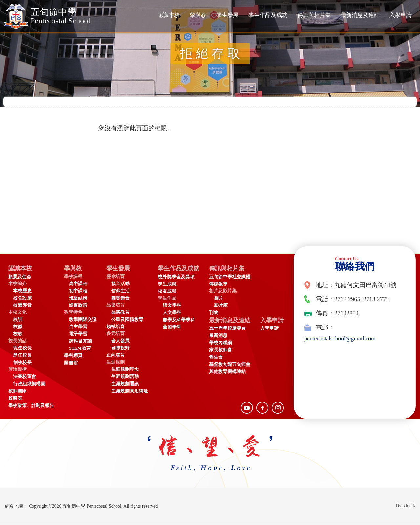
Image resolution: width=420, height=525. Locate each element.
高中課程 (78, 284)
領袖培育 (115, 327)
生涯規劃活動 (125, 377)
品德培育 (115, 305)
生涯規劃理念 (125, 370)
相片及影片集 (225, 291)
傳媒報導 (220, 284)
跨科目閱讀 (80, 341)
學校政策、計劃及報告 (31, 406)
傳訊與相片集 (314, 15)
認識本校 (169, 15)
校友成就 (167, 292)
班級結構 (78, 298)
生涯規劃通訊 (125, 384)
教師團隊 (17, 391)
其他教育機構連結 (230, 373)
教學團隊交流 (83, 320)
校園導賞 (22, 306)
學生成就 (167, 284)
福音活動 (120, 284)
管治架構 (17, 370)
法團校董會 (25, 377)
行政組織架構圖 (29, 384)
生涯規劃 (115, 362)
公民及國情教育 (127, 320)
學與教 (198, 15)
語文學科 (172, 306)
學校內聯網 (223, 344)
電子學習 (78, 334)
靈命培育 (115, 277)
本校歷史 (22, 291)
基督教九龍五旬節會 (232, 365)
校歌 (18, 334)
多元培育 (115, 334)
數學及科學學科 (179, 320)
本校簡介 (17, 284)
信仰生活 (120, 291)
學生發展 (227, 15)
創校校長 (22, 363)
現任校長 (22, 348)
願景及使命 (20, 277)
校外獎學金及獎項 (176, 277)
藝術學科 (172, 327)
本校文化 (17, 313)
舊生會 (218, 358)
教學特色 (73, 313)
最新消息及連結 (360, 15)
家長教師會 (223, 351)
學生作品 (167, 298)
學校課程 (73, 277)
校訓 (18, 320)
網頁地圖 (14, 506)
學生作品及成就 (268, 15)
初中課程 (78, 291)
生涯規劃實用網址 (130, 391)
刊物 (216, 313)
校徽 (18, 327)
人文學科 (172, 313)
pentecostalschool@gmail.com (341, 338)
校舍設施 (22, 298)
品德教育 (120, 313)
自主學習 (78, 327)
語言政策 (78, 306)
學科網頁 (73, 356)
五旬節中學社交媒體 (232, 277)
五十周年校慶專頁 (230, 329)
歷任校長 (22, 356)
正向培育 (115, 356)
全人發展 (120, 341)
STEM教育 (80, 349)
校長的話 (17, 341)
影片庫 (223, 306)
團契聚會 (120, 298)
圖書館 (71, 363)
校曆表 (15, 399)
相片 (221, 298)
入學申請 (401, 15)
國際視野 (120, 348)
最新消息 (220, 336)
